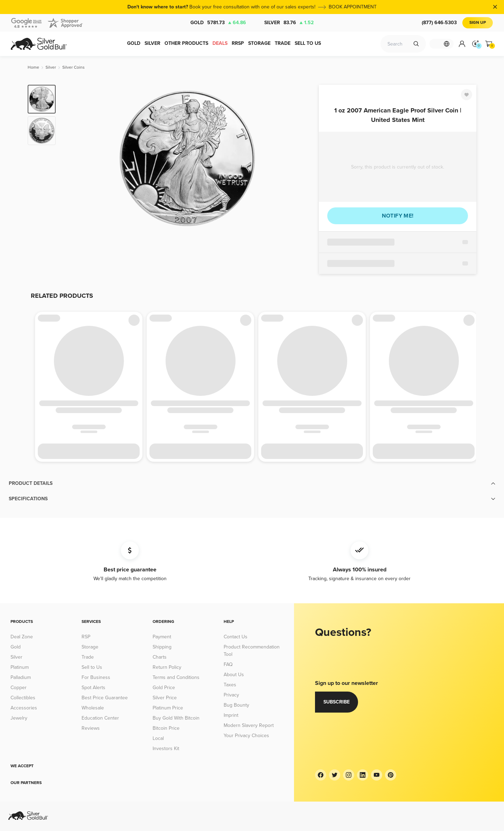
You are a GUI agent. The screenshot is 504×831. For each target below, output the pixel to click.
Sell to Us (92, 667)
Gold (218, 23)
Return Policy (167, 667)
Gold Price (164, 688)
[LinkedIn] (363, 775)
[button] (252, 483)
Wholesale (93, 708)
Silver (289, 23)
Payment (162, 637)
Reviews (91, 728)
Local (158, 738)
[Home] (33, 67)
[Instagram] (349, 775)
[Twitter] (335, 775)
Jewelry (19, 718)
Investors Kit (166, 748)
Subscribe (337, 702)
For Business (96, 677)
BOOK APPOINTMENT (353, 7)
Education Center (100, 718)
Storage (90, 647)
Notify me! (398, 216)
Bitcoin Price (166, 728)
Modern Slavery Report (249, 725)
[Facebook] (321, 775)
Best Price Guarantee (105, 698)
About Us (234, 675)
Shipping (162, 647)
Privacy (231, 695)
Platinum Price (168, 708)
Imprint (231, 715)
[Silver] (51, 67)
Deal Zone (22, 637)
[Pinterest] (391, 775)
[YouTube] (377, 775)
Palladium (21, 677)
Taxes (230, 685)
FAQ (228, 664)
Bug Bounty (236, 705)
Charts (160, 657)
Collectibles (23, 698)
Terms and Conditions (176, 677)
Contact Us (236, 637)
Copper (19, 688)
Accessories (24, 708)
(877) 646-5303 (439, 23)
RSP (86, 637)
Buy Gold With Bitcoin (176, 718)
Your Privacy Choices (246, 736)
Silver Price (165, 698)
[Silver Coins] (73, 67)
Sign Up (478, 23)
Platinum (20, 667)
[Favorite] (467, 95)
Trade (88, 657)
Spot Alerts (93, 688)
